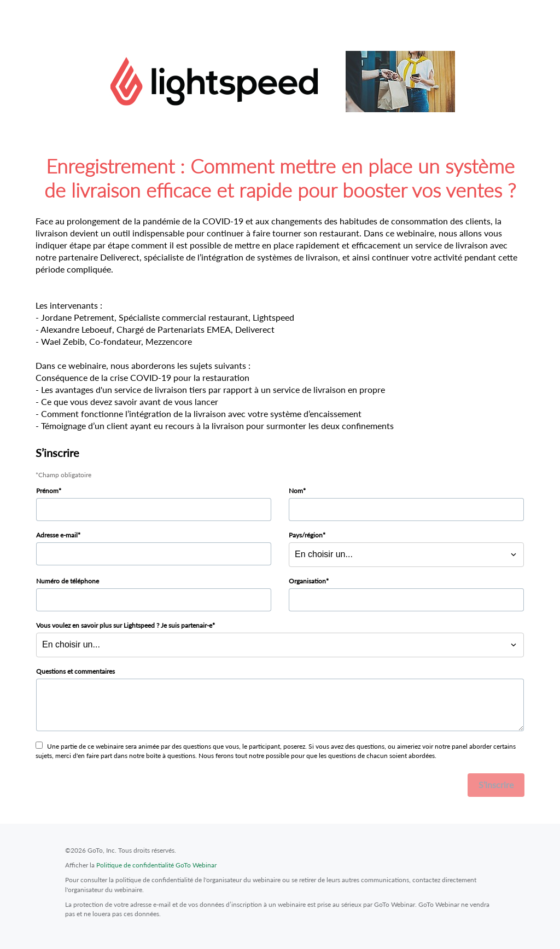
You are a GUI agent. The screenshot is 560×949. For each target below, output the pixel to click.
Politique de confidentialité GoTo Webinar (156, 865)
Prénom (47, 491)
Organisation (307, 581)
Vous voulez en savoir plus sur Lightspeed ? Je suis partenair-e (124, 625)
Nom (296, 491)
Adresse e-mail (57, 535)
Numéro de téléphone (68, 581)
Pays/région (306, 535)
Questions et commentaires (75, 671)
